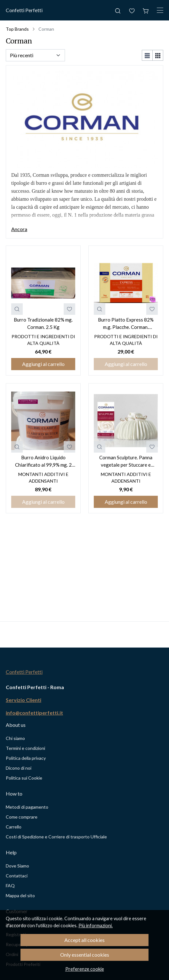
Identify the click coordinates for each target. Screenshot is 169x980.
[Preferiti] (132, 10)
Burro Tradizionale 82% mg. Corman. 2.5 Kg (43, 323)
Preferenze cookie (85, 969)
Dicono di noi (19, 768)
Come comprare (22, 817)
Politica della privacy (26, 758)
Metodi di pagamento (27, 807)
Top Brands (17, 29)
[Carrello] (146, 10)
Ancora (19, 229)
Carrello (14, 827)
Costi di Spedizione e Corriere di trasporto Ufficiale (56, 837)
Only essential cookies (85, 955)
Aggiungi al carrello (43, 364)
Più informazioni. (96, 926)
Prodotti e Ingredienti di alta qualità (43, 340)
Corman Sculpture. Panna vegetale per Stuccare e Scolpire (126, 461)
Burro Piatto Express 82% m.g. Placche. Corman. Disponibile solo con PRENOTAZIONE (126, 324)
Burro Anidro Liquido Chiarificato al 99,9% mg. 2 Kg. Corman (43, 461)
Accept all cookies (84, 940)
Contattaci (17, 876)
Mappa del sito (20, 895)
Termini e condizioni (25, 748)
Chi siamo (15, 738)
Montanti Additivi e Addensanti (43, 478)
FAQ (10, 886)
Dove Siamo (17, 866)
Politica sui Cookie (24, 778)
